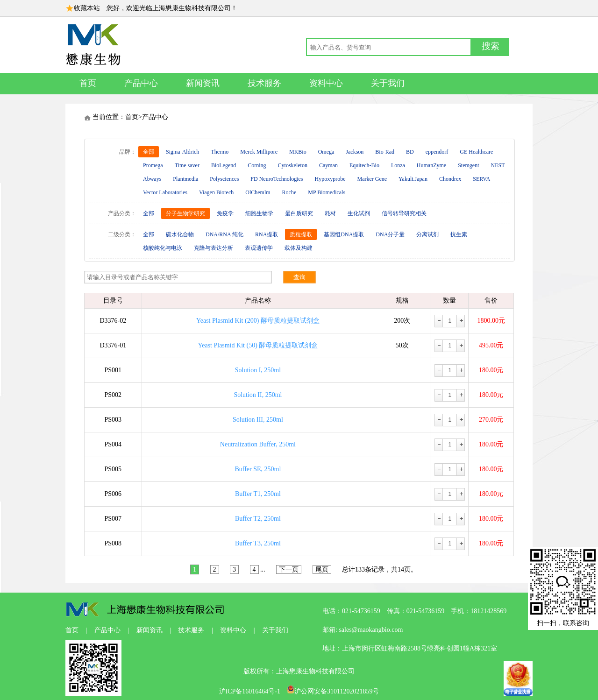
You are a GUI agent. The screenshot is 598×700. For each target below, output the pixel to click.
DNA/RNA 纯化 (224, 234)
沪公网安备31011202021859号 (333, 691)
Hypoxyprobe (330, 179)
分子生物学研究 (185, 213)
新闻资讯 (203, 83)
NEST (498, 165)
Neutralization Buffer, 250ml (258, 444)
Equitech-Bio (364, 165)
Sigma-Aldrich (182, 152)
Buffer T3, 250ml (258, 543)
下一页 (289, 569)
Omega (326, 152)
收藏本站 (87, 8)
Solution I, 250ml (258, 370)
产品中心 (141, 83)
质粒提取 (301, 234)
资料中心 (326, 83)
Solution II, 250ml (258, 395)
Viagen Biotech (216, 192)
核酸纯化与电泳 (163, 248)
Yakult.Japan (413, 179)
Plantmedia (185, 179)
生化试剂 (359, 213)
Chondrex (450, 179)
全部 (149, 152)
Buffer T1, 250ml (258, 494)
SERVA (481, 179)
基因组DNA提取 (344, 234)
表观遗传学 (259, 248)
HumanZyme (431, 165)
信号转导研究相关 (404, 213)
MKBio (298, 152)
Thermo (220, 152)
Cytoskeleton (293, 165)
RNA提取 (267, 234)
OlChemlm (258, 192)
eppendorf (437, 152)
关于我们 (388, 83)
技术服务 (264, 83)
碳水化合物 (180, 234)
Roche (289, 192)
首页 (88, 83)
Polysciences (224, 179)
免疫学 (225, 213)
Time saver (187, 165)
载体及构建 (299, 248)
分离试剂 (427, 234)
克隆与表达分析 (214, 248)
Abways (152, 179)
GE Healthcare (476, 152)
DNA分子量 (390, 234)
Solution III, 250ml (258, 420)
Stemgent (468, 165)
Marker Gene (372, 179)
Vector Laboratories (165, 192)
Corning (257, 165)
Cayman (328, 165)
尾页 (322, 569)
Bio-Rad (385, 152)
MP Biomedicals (327, 192)
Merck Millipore (259, 152)
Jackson (355, 152)
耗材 (330, 213)
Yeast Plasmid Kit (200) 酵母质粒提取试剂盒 (258, 321)
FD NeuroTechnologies (277, 179)
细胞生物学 (259, 213)
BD (410, 152)
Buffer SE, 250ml (258, 469)
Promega (153, 165)
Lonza (398, 165)
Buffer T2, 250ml (258, 519)
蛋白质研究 (299, 213)
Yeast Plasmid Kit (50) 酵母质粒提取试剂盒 (258, 345)
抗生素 (459, 234)
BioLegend (224, 165)
